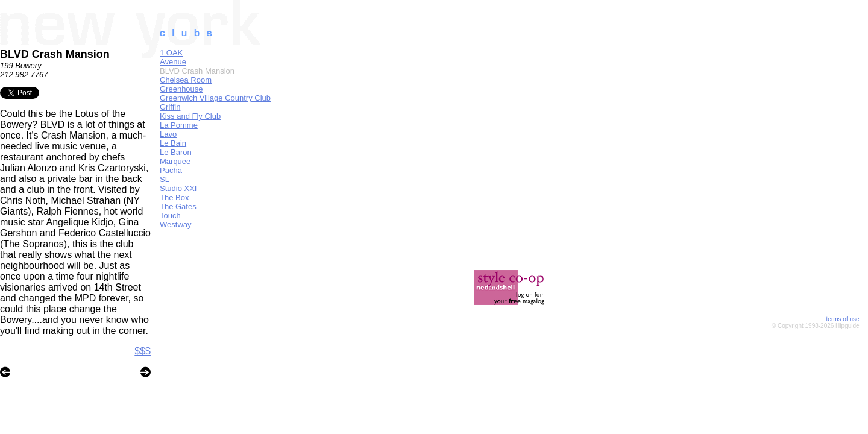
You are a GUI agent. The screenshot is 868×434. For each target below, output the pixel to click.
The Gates (178, 206)
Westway (176, 225)
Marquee (175, 161)
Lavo (168, 134)
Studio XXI (178, 188)
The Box (174, 197)
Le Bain (173, 143)
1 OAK (171, 53)
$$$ (143, 351)
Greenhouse (181, 89)
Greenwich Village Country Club (215, 98)
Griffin (170, 107)
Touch (170, 215)
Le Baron (176, 152)
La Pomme (179, 125)
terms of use (843, 319)
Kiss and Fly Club (190, 116)
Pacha (171, 170)
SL (165, 179)
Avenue (173, 62)
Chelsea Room (186, 80)
